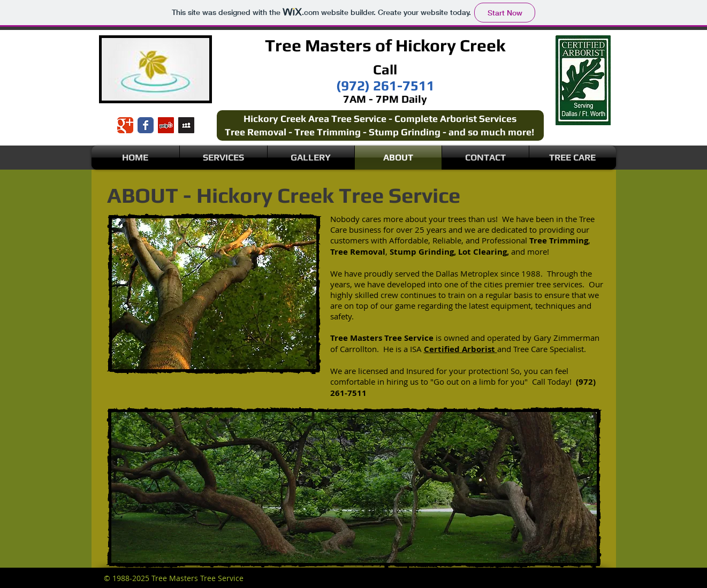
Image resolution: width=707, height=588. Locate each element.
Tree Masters (318, 45)
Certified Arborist (461, 349)
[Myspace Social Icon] (186, 125)
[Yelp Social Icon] (166, 125)
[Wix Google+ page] (125, 125)
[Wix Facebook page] (146, 125)
